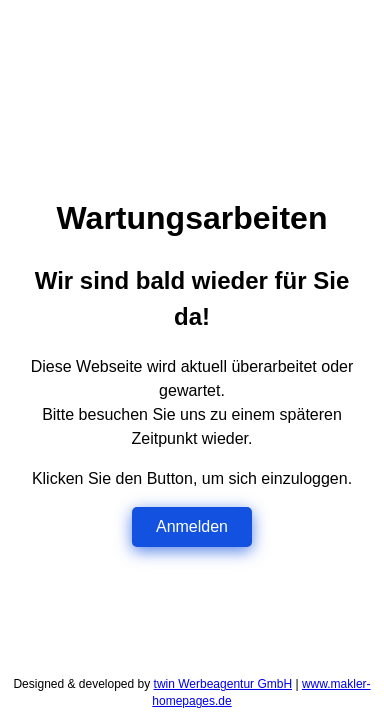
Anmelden (192, 526)
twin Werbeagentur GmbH (223, 684)
